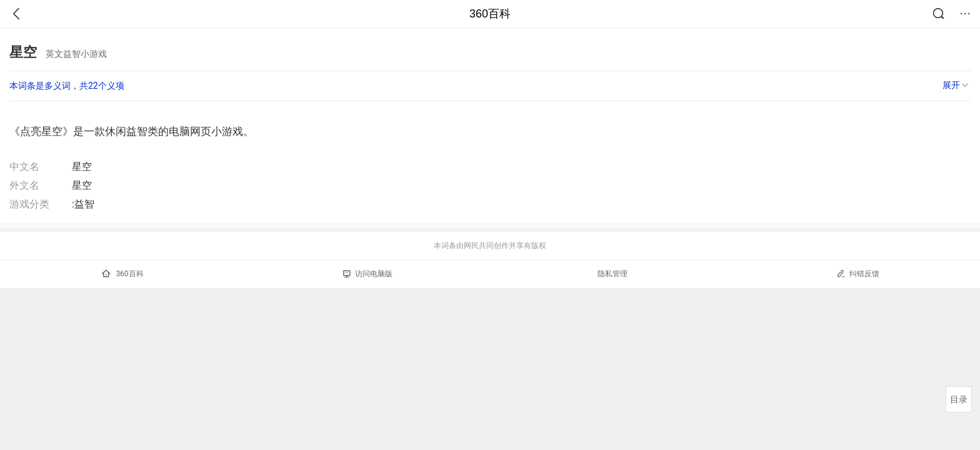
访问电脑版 (368, 274)
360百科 (490, 14)
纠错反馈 (858, 273)
